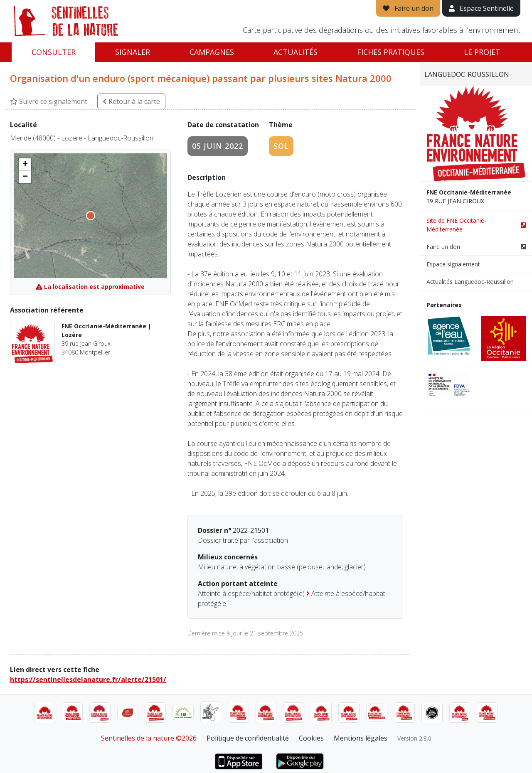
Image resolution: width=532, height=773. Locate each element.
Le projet (482, 52)
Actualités (296, 52)
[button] (25, 165)
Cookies (311, 738)
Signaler (133, 52)
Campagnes (212, 52)
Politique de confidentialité (248, 738)
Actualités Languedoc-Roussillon (470, 282)
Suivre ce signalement (49, 101)
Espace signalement (453, 264)
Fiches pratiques (391, 52)
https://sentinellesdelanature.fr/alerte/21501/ (88, 679)
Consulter (54, 52)
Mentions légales (361, 738)
